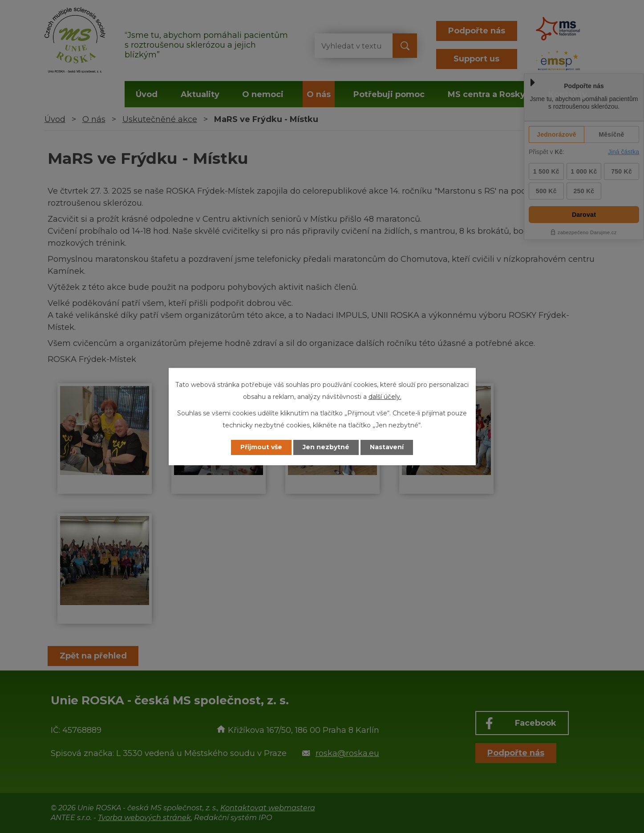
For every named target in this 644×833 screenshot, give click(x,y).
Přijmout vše (261, 447)
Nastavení (387, 447)
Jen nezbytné (326, 447)
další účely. (385, 397)
